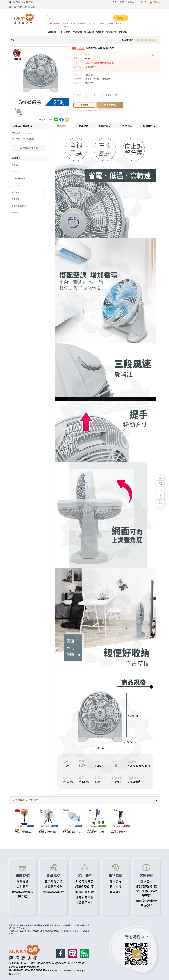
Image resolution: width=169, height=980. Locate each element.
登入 (115, 2)
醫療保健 (89, 32)
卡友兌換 (123, 32)
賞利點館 (111, 32)
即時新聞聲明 (84, 897)
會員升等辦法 (54, 881)
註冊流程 (116, 881)
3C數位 (100, 32)
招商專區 (22, 881)
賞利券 (66, 23)
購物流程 (116, 887)
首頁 (12, 40)
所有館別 (52, 32)
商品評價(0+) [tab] (105, 126)
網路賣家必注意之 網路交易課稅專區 (147, 891)
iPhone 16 (92, 23)
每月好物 (66, 32)
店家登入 (146, 881)
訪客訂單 (142, 2)
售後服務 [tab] (127, 126)
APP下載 (29, 2)
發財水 (102, 23)
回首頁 (17, 2)
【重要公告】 (84, 903)
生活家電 (77, 32)
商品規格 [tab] (83, 126)
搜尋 (121, 18)
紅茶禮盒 (82, 23)
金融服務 (22, 887)
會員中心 (131, 2)
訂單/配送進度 (84, 887)
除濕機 (111, 23)
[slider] (146, 40)
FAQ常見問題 (84, 881)
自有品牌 (89, 75)
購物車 (157, 2)
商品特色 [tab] (62, 126)
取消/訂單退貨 (84, 892)
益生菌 (66, 27)
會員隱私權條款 (53, 892)
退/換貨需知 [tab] (149, 126)
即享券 (119, 23)
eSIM (73, 23)
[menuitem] (29, 165)
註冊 (122, 2)
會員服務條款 (54, 887)
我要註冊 (116, 892)
